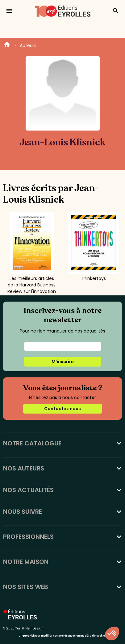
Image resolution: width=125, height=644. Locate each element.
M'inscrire (63, 362)
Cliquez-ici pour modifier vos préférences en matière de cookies (62, 636)
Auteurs (28, 45)
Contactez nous (62, 409)
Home (7, 45)
